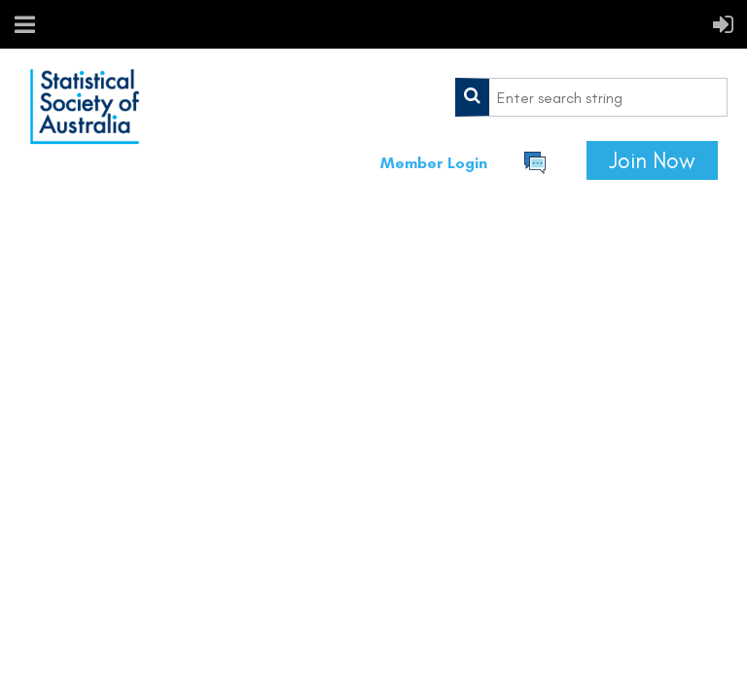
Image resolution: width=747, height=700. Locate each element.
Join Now (652, 160)
